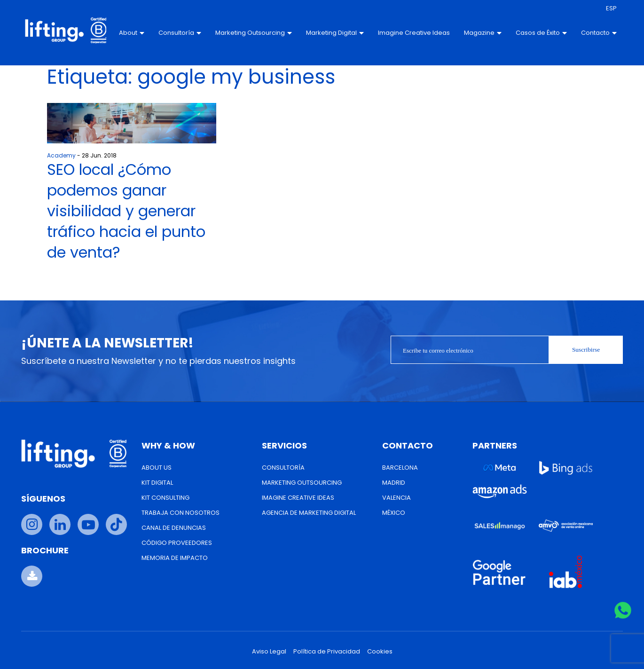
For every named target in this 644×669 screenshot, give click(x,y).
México (394, 513)
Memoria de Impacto (175, 558)
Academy (61, 156)
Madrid (394, 483)
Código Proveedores (177, 543)
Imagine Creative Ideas (404, 33)
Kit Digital (157, 483)
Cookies (380, 651)
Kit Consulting (165, 498)
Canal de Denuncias (174, 528)
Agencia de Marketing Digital (309, 513)
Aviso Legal (269, 651)
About (131, 33)
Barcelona (400, 468)
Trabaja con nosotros (181, 513)
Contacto (598, 33)
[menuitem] (610, 8)
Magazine (482, 33)
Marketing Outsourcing (253, 33)
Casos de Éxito (540, 33)
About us (157, 468)
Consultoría (179, 33)
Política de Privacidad (327, 651)
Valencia (397, 498)
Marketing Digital (334, 33)
